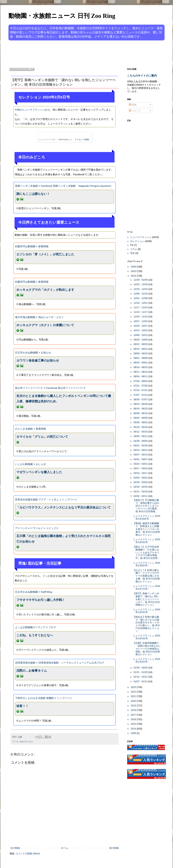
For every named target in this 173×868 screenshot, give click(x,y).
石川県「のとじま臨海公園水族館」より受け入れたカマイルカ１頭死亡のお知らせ (64, 539)
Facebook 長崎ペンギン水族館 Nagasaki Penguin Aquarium (76, 186)
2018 (134, 710)
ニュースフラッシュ (141, 237)
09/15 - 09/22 (141, 349)
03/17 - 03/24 (141, 468)
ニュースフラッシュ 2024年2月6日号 (147, 611)
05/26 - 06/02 (141, 422)
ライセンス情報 (82, 140)
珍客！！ (22, 706)
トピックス (52, 528)
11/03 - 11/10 (141, 317)
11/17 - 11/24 (141, 307)
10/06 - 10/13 (141, 335)
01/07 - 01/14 (141, 681)
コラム (134, 249)
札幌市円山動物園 (25, 246)
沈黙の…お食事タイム (32, 671)
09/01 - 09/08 (141, 358)
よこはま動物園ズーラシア (30, 627)
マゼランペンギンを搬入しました (39, 472)
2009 (134, 733)
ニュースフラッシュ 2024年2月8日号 (147, 564)
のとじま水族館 (24, 429)
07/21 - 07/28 (141, 386)
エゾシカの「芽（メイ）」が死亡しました (45, 254)
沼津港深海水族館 (25, 663)
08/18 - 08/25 (141, 367)
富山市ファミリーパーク (29, 388)
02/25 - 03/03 (141, 482)
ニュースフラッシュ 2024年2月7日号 (147, 587)
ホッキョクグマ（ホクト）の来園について (45, 325)
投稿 (133, 105)
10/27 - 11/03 (141, 321)
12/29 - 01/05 (141, 280)
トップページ (69, 499)
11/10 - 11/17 (141, 312)
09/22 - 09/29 (141, 344)
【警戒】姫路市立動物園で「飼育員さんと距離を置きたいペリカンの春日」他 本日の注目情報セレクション (146, 529)
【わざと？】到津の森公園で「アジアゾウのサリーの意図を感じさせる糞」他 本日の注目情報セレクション (146, 576)
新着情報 (43, 246)
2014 (134, 729)
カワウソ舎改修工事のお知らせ (38, 361)
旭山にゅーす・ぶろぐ (51, 317)
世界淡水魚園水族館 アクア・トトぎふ (37, 499)
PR (132, 245)
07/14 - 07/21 (141, 390)
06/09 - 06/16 (141, 413)
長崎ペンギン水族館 (26, 186)
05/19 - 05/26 (141, 427)
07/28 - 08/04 (141, 381)
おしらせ (41, 464)
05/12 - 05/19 (141, 432)
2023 (134, 687)
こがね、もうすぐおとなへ (35, 635)
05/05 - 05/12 (141, 436)
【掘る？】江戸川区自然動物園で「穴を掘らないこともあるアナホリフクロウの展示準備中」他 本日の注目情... (146, 552)
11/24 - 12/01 (141, 303)
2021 (134, 696)
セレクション (27, 742)
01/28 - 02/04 (141, 668)
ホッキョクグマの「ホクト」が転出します (45, 290)
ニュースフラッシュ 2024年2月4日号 (147, 660)
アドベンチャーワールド (29, 528)
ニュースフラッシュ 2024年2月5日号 (147, 637)
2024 (134, 276)
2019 (134, 706)
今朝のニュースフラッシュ (30, 110)
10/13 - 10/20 (141, 330)
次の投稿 (15, 848)
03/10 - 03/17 (141, 473)
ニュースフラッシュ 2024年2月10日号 (147, 517)
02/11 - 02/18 (141, 491)
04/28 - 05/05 (141, 441)
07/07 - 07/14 (141, 395)
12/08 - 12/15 (141, 294)
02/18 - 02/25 (141, 487)
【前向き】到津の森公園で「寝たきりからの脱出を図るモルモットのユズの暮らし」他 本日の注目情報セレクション (146, 624)
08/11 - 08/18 (141, 372)
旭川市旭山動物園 (25, 317)
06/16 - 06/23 (141, 409)
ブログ (52, 627)
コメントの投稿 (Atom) (28, 854)
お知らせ (46, 353)
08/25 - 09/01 (141, 363)
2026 (134, 267)
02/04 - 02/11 (141, 496)
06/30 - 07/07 (141, 399)
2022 (134, 692)
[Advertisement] (74, 54)
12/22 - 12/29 (141, 284)
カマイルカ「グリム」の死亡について (42, 437)
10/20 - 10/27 (141, 326)
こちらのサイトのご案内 (142, 76)
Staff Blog (46, 592)
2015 (134, 724)
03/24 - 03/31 (141, 464)
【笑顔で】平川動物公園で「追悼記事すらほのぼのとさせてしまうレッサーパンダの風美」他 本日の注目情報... (146, 506)
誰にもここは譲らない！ (33, 194)
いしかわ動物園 (24, 464)
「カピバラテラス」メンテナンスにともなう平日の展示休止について (64, 507)
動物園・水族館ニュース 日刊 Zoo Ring (62, 16)
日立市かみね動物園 (26, 353)
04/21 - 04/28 (141, 445)
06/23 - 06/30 (141, 404)
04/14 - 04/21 (141, 450)
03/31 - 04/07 (141, 459)
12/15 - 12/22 (141, 289)
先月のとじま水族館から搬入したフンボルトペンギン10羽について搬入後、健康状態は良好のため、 (64, 399)
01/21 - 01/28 (141, 672)
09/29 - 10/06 (141, 340)
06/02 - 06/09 (141, 418)
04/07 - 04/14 (141, 455)
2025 (134, 271)
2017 (134, 715)
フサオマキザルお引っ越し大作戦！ (41, 600)
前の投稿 (114, 848)
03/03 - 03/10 (141, 478)
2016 (134, 719)
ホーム (65, 848)
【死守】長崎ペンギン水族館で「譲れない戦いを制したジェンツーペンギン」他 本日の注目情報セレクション (146, 599)
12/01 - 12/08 (141, 298)
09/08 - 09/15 (141, 353)
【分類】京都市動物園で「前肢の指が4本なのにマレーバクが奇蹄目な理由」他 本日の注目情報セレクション (147, 649)
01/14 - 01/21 (141, 677)
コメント (135, 111)
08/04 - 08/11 (141, 376)
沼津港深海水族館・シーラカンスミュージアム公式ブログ (71, 663)
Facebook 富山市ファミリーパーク (66, 388)
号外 (132, 253)
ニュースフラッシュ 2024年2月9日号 (147, 541)
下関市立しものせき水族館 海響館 (34, 698)
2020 (134, 701)
